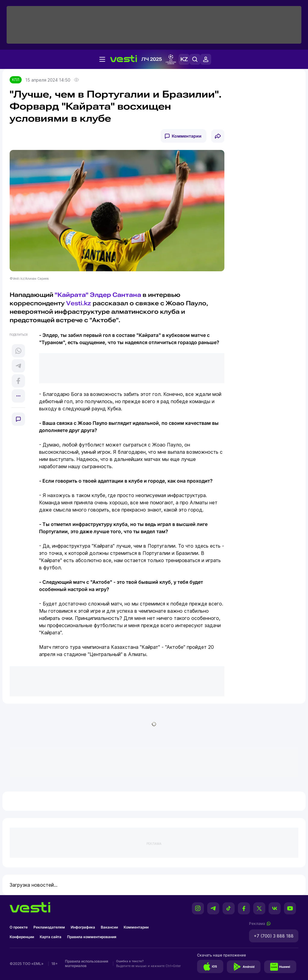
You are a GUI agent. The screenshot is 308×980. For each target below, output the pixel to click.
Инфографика (83, 927)
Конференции (22, 937)
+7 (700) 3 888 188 (274, 936)
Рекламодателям (49, 927)
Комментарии (187, 136)
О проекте (19, 927)
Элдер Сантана (115, 295)
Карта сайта (51, 937)
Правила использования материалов (87, 963)
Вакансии (109, 927)
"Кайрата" (72, 295)
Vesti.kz (79, 303)
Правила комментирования (92, 937)
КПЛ (16, 80)
